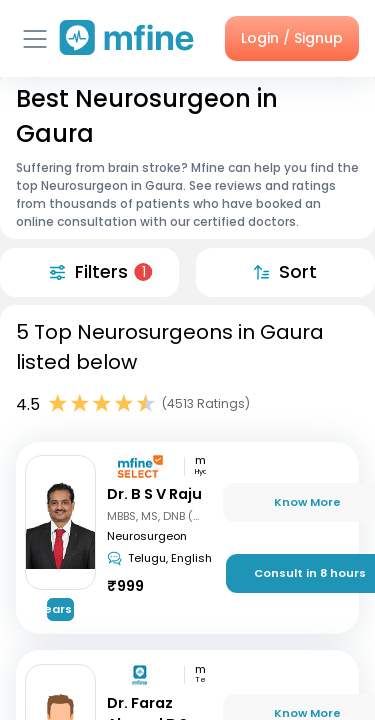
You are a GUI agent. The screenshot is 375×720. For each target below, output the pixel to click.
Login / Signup (292, 38)
